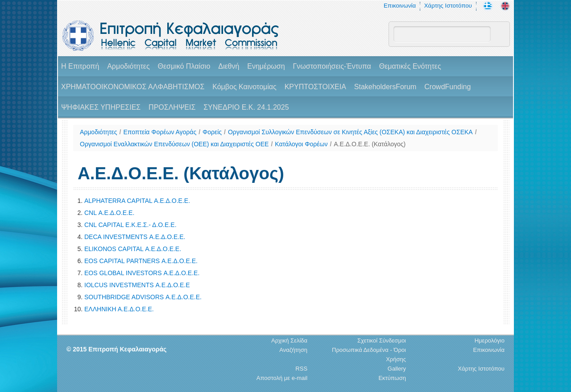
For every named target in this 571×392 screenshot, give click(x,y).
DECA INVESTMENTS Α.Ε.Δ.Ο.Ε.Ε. (135, 237)
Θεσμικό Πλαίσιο (184, 66)
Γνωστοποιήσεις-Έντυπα (332, 66)
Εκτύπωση (392, 378)
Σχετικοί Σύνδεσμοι (382, 340)
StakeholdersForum (385, 87)
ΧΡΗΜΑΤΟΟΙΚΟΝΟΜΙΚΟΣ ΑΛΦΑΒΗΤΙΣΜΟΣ (133, 87)
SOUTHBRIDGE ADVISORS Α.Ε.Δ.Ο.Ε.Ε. (143, 297)
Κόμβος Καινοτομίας (244, 87)
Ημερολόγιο (490, 340)
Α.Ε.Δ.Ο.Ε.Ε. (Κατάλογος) (370, 144)
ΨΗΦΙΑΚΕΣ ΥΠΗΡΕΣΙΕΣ (101, 107)
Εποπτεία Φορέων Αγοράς (160, 132)
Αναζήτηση (293, 350)
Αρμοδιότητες (128, 66)
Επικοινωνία (400, 6)
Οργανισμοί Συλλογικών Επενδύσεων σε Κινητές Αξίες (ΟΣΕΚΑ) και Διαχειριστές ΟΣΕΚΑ (350, 132)
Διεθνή (229, 66)
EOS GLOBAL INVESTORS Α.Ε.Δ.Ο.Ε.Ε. (142, 273)
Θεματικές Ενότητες (410, 66)
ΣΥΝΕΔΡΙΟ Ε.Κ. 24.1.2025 (246, 107)
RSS (301, 369)
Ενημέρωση (266, 66)
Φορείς (212, 132)
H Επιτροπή (80, 66)
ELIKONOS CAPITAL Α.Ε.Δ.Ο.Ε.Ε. (133, 249)
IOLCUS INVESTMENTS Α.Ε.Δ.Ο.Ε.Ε (137, 285)
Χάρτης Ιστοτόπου (448, 6)
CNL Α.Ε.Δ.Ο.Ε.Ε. (109, 213)
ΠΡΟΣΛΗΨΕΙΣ (172, 107)
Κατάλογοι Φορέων (301, 144)
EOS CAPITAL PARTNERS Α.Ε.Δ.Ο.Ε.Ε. (141, 261)
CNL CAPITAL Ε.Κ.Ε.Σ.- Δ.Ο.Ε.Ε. (130, 225)
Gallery (397, 369)
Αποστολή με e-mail (282, 378)
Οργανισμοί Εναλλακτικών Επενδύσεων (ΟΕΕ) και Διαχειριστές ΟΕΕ (174, 144)
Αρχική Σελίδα (289, 340)
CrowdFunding (447, 87)
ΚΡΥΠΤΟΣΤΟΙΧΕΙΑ (315, 87)
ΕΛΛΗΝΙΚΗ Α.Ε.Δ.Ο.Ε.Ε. (119, 309)
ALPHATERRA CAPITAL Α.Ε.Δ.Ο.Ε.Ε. (137, 201)
